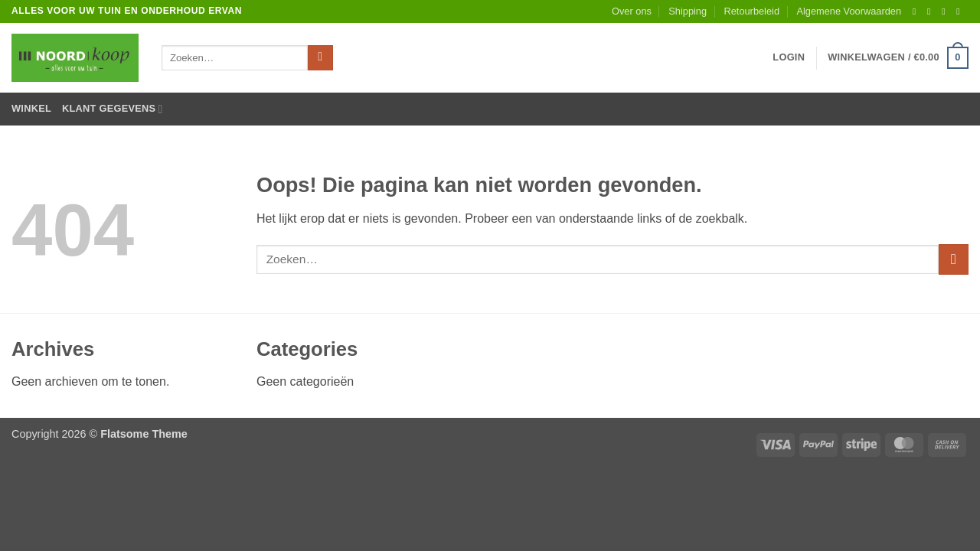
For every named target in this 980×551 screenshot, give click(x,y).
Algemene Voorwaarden (849, 11)
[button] (789, 57)
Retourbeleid (751, 11)
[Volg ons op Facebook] (917, 11)
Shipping (688, 11)
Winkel (31, 108)
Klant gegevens (113, 109)
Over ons (632, 11)
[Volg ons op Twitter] (946, 11)
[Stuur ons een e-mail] (961, 11)
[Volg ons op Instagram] (932, 11)
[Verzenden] (320, 58)
